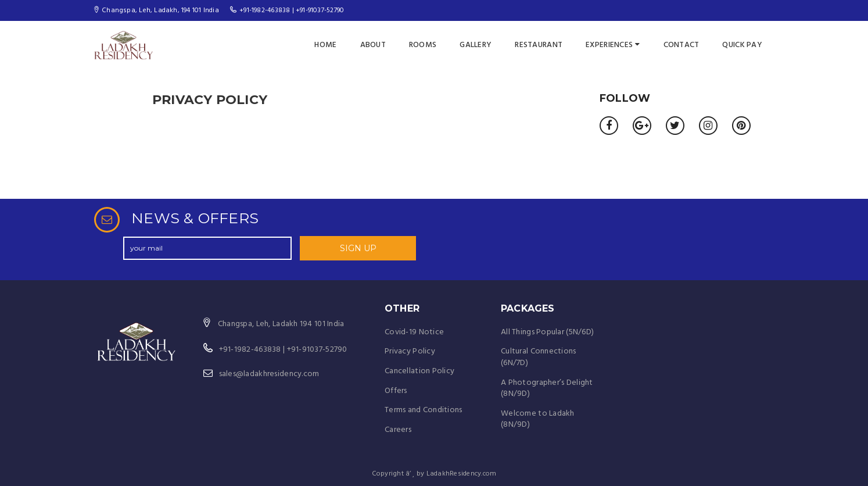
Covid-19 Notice (414, 332)
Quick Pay (742, 45)
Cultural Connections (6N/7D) (539, 357)
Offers (396, 391)
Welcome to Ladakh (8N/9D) (538, 419)
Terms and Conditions (424, 410)
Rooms (423, 45)
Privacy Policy (410, 351)
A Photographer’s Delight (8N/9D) (547, 389)
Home (325, 45)
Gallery (476, 45)
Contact (682, 45)
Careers (398, 430)
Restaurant (539, 45)
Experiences (613, 45)
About (373, 45)
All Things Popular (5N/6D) (547, 332)
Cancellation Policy (419, 371)
